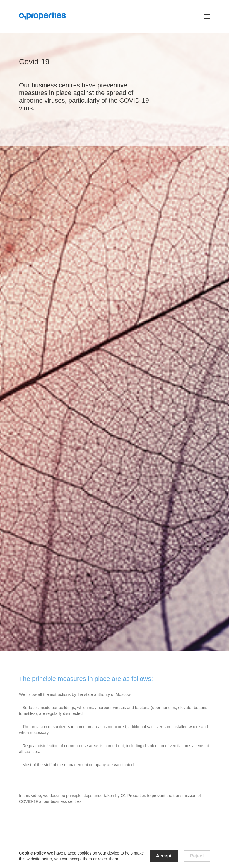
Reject (197, 856)
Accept (164, 856)
